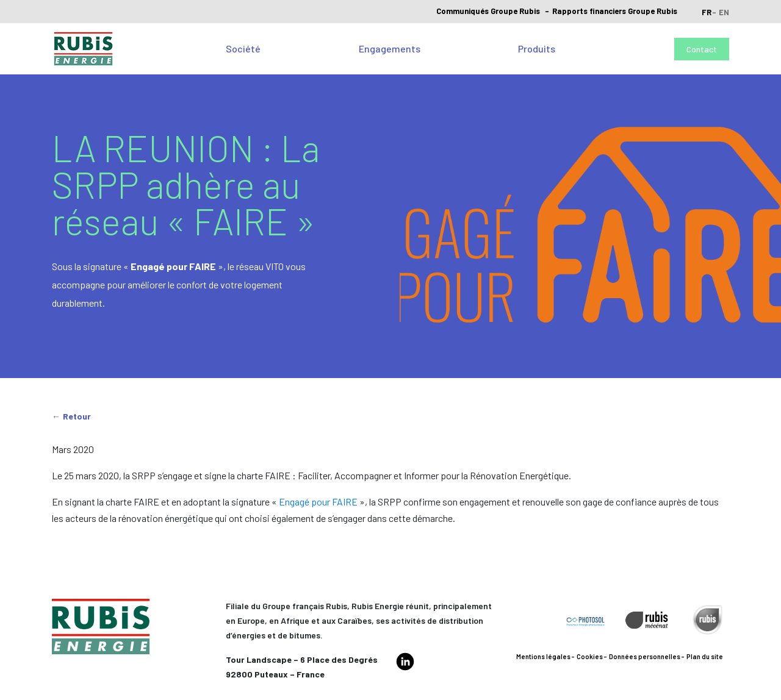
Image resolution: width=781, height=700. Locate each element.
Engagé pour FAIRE (318, 502)
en (724, 12)
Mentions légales (543, 656)
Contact (702, 49)
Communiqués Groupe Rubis (488, 11)
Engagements (390, 48)
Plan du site (705, 656)
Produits (537, 48)
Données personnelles (645, 656)
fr (707, 12)
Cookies (590, 656)
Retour (77, 416)
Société (243, 48)
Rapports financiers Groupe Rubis (615, 11)
